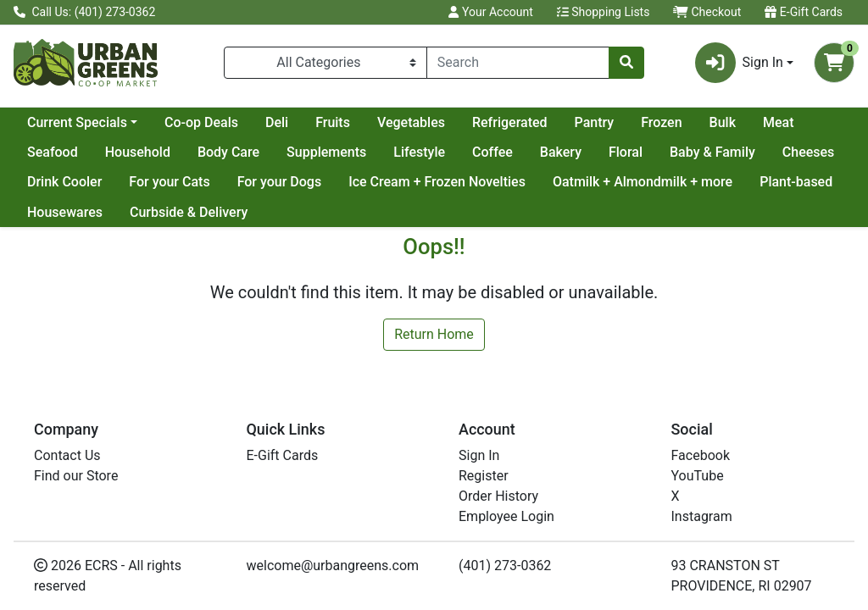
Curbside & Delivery (189, 212)
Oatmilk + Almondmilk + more (643, 182)
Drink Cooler (64, 182)
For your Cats (169, 182)
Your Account (490, 12)
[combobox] (518, 63)
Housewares (65, 212)
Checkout (707, 12)
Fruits (333, 122)
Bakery (561, 152)
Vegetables (411, 122)
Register (484, 476)
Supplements (326, 152)
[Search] (518, 63)
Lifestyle (419, 152)
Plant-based (796, 182)
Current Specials (77, 122)
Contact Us (67, 455)
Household (138, 152)
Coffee (492, 152)
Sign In (479, 455)
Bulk (723, 122)
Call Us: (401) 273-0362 (84, 12)
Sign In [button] (739, 63)
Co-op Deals (201, 122)
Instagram (702, 516)
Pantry (595, 122)
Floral (626, 152)
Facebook (701, 455)
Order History (498, 496)
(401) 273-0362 (505, 566)
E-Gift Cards (804, 12)
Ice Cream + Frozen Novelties (437, 182)
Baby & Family (712, 152)
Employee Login (506, 516)
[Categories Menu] (325, 63)
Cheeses (809, 152)
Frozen (661, 122)
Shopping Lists (604, 12)
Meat (779, 122)
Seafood (53, 152)
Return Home (434, 334)
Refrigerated (510, 122)
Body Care (228, 152)
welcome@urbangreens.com (333, 566)
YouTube (698, 476)
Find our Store (76, 476)
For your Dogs (280, 182)
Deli (277, 122)
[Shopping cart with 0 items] (834, 63)
